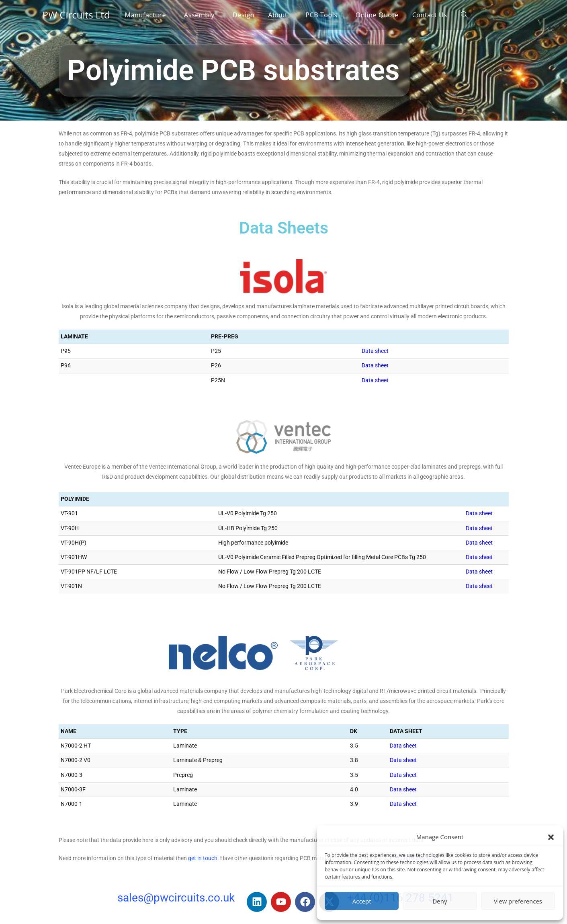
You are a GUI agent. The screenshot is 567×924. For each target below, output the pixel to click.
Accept (362, 901)
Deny (440, 901)
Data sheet (375, 351)
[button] (551, 837)
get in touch (203, 858)
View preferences (518, 901)
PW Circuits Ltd (76, 15)
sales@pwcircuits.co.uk (176, 898)
